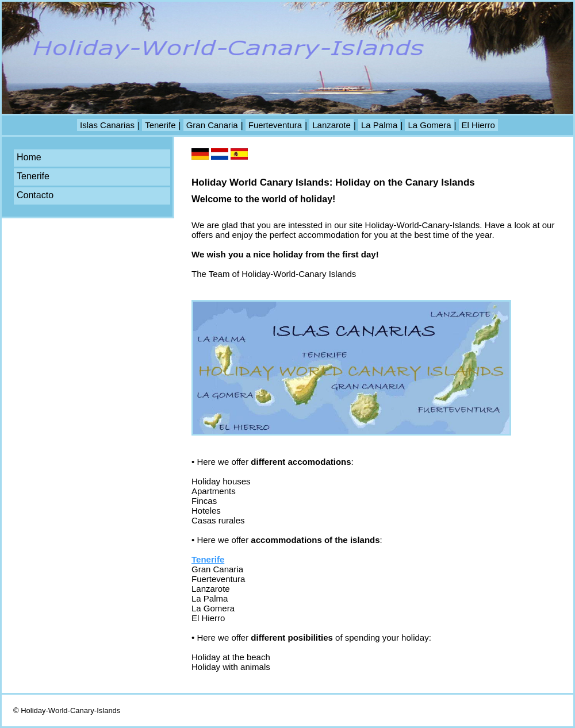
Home (29, 157)
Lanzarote (331, 125)
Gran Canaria (212, 125)
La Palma (379, 125)
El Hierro (478, 125)
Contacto (35, 195)
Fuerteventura (275, 125)
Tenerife (160, 125)
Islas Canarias (107, 125)
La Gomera (429, 125)
